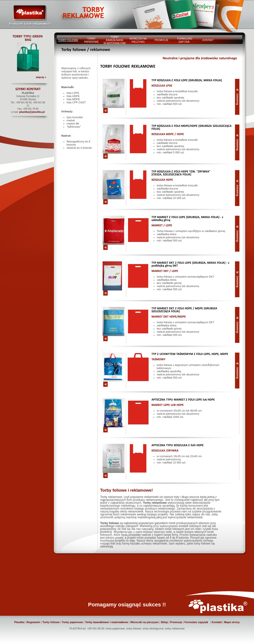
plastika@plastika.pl (32, 112)
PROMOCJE (162, 40)
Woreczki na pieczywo (145, 622)
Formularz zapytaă (197, 622)
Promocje (176, 622)
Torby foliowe (51, 622)
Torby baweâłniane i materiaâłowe (107, 622)
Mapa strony (232, 622)
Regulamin (33, 622)
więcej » (41, 77)
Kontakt (217, 622)
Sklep (164, 622)
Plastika (19, 622)
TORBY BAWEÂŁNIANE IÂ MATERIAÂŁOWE (115, 40)
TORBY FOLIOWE (68, 40)
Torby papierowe (72, 622)
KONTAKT (208, 40)
